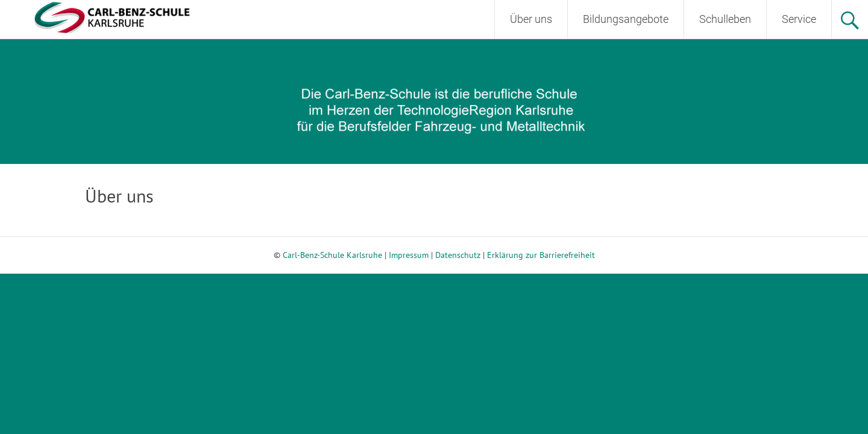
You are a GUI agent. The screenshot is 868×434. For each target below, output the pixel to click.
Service (799, 19)
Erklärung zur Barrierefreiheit (541, 255)
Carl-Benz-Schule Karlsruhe (332, 255)
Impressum (409, 255)
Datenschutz (458, 255)
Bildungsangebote (626, 19)
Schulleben (725, 19)
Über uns (531, 19)
